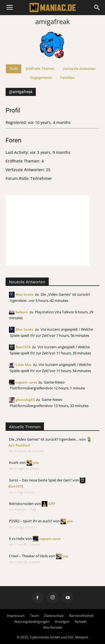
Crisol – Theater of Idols (28, 556)
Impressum (16, 616)
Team (34, 616)
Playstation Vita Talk (52, 312)
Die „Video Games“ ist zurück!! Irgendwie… (44, 439)
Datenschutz (54, 616)
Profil (14, 69)
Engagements (41, 78)
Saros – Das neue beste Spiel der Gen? (40, 480)
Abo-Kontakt (53, 627)
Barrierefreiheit (81, 616)
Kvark (14, 462)
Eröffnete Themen (40, 69)
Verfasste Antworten (79, 69)
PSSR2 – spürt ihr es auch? (31, 521)
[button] (97, 8)
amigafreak (53, 21)
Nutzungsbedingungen (32, 621)
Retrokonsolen (21, 504)
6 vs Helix (17, 539)
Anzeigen (62, 621)
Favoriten (67, 78)
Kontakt (81, 621)
